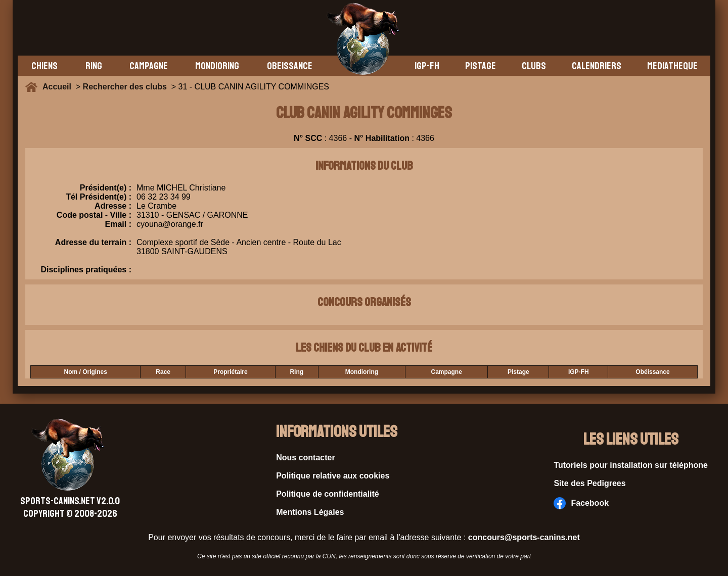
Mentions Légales (310, 512)
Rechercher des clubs (125, 87)
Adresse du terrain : (93, 247)
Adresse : (113, 206)
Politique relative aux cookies (333, 476)
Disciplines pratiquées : (86, 270)
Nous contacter (305, 458)
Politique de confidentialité (328, 494)
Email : (118, 224)
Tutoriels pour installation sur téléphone (631, 465)
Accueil (59, 87)
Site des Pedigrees (589, 483)
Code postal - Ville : (94, 215)
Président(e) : (106, 188)
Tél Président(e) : (99, 197)
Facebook (581, 503)
